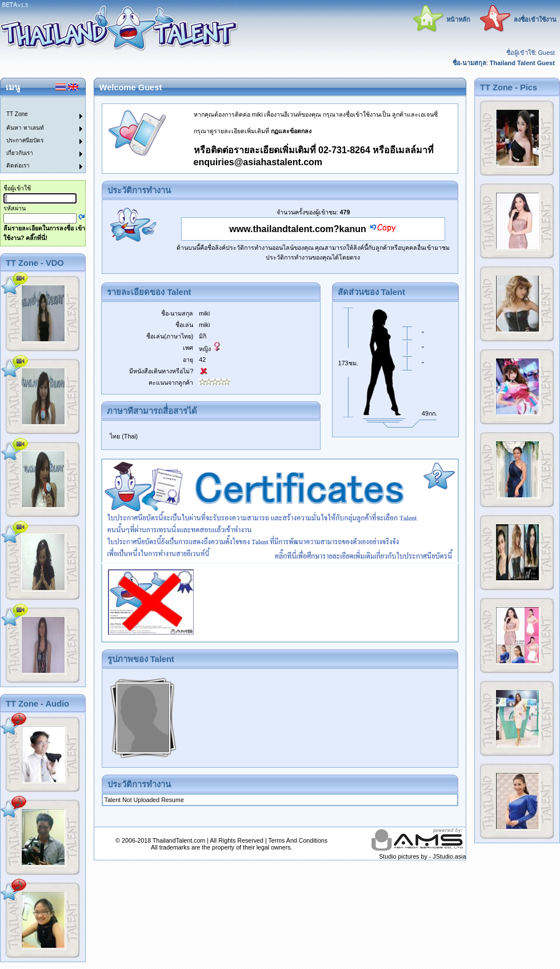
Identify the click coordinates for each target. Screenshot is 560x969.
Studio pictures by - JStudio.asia (422, 856)
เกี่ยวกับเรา (20, 153)
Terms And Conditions (298, 840)
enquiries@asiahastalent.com (258, 162)
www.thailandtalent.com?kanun (297, 229)
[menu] (36, 135)
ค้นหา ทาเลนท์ (25, 128)
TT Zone (17, 114)
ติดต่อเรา (18, 166)
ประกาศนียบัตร (25, 140)
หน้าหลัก (458, 19)
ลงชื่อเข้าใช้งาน (535, 19)
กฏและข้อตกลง (291, 131)
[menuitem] (36, 103)
